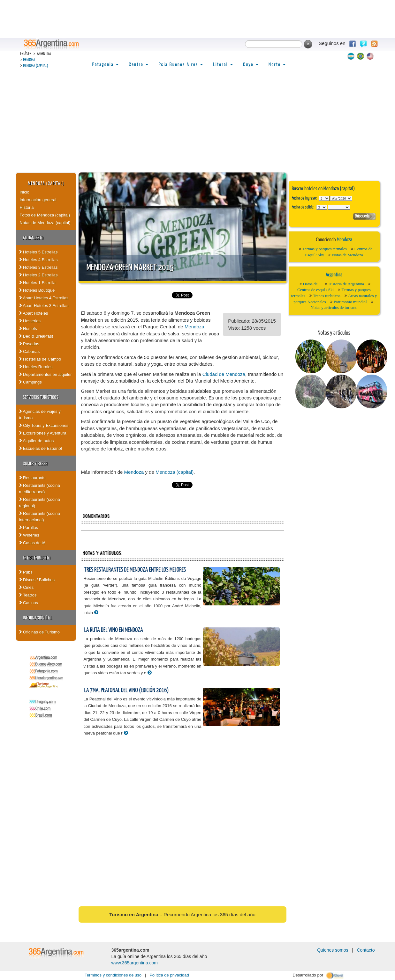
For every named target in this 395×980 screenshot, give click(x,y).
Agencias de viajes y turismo (40, 415)
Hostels (28, 329)
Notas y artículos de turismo (334, 307)
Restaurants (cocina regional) (40, 503)
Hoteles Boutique (37, 290)
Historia (27, 207)
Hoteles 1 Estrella (38, 283)
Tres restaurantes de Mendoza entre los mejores (135, 570)
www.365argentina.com (135, 963)
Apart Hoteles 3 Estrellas (44, 306)
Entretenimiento (37, 558)
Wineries (29, 535)
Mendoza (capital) (36, 66)
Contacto (366, 950)
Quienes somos (333, 950)
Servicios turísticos (41, 397)
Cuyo (251, 64)
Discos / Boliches (37, 580)
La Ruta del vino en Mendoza (114, 630)
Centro (138, 64)
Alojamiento (33, 238)
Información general (38, 200)
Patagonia (105, 64)
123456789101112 (341, 198)
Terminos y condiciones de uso (113, 975)
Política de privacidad (169, 975)
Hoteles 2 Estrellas (38, 275)
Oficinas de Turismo (40, 632)
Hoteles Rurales (36, 367)
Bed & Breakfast (36, 336)
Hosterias (30, 321)
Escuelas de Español (41, 448)
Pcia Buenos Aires (181, 64)
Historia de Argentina (346, 284)
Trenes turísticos (327, 296)
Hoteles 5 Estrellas (38, 252)
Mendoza (29, 60)
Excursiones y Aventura (43, 433)
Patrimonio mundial (350, 302)
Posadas (29, 344)
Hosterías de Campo (40, 359)
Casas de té (32, 543)
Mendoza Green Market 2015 (130, 268)
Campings (30, 382)
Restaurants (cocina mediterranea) (40, 489)
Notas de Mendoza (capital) (45, 223)
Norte (277, 64)
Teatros (28, 595)
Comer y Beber (35, 463)
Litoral (223, 64)
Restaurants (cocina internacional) (40, 517)
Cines (27, 587)
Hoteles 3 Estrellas (38, 267)
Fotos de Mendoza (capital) (45, 215)
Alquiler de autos (37, 441)
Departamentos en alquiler (46, 374)
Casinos (29, 603)
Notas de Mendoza (347, 255)
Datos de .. (312, 284)
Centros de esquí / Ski (315, 290)
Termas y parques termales (325, 249)
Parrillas (29, 527)
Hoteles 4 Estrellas (38, 260)
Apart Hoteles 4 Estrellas (44, 298)
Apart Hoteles (34, 313)
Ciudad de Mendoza (224, 374)
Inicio (25, 192)
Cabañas (30, 351)
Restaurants (32, 478)
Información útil (38, 618)
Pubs (26, 572)
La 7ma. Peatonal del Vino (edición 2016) (127, 690)
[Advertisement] (198, 125)
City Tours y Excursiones (44, 425)
